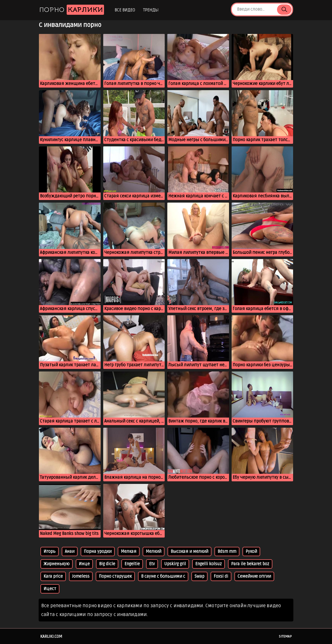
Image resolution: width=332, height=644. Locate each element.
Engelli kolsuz (209, 564)
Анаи (70, 552)
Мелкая (129, 552)
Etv (152, 564)
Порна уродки (98, 552)
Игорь (50, 552)
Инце (84, 564)
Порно (72, 10)
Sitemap (285, 636)
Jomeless (81, 576)
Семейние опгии (254, 576)
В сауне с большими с (163, 576)
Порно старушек (115, 576)
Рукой (251, 552)
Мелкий (154, 552)
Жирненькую (57, 564)
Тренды (151, 10)
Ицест (50, 589)
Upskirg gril (175, 564)
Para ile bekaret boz (250, 564)
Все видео (125, 10)
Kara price (53, 576)
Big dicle (107, 564)
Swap (199, 576)
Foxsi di (221, 576)
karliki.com (51, 636)
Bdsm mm (227, 552)
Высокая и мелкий (189, 552)
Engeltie (132, 564)
